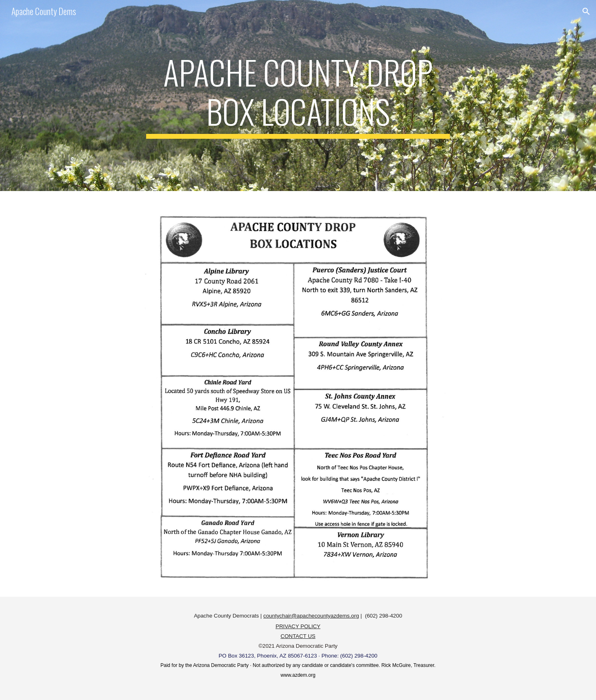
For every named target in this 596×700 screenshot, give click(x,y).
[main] (298, 96)
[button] (586, 11)
